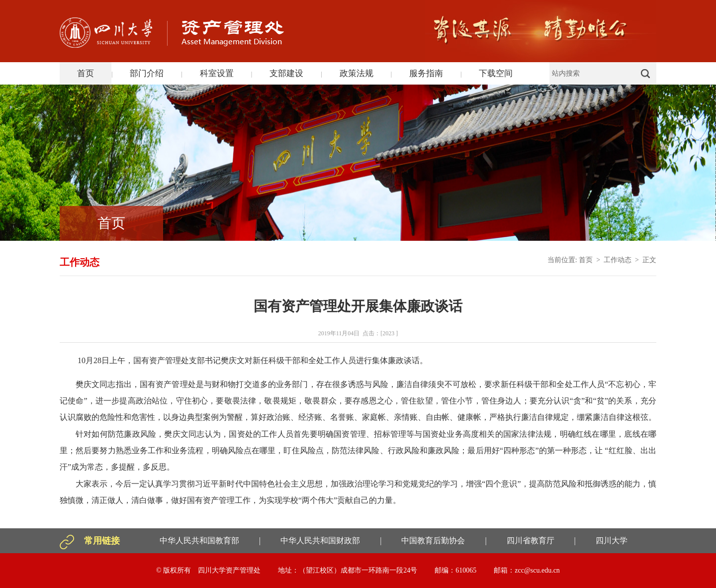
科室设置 (217, 73)
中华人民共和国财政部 (320, 540)
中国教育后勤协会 (433, 540)
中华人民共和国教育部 (199, 540)
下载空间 (496, 73)
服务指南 (426, 73)
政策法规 (357, 73)
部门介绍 (147, 73)
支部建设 (286, 73)
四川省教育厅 (531, 540)
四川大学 (612, 540)
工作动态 (618, 260)
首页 (86, 73)
